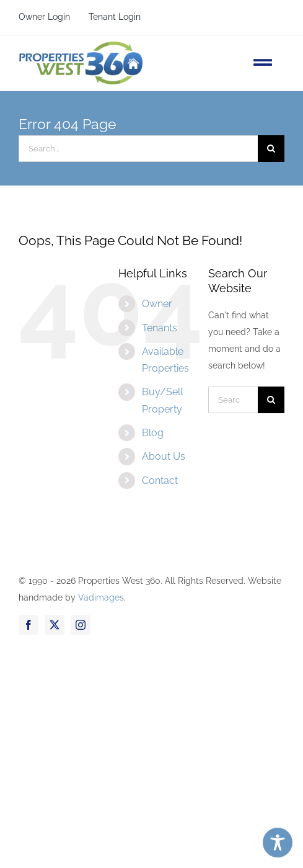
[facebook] (29, 625)
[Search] (271, 149)
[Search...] (138, 149)
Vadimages (101, 597)
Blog (153, 433)
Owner (157, 304)
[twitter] (55, 625)
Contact (160, 481)
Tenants (160, 328)
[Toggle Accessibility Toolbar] (278, 843)
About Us (164, 456)
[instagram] (81, 625)
